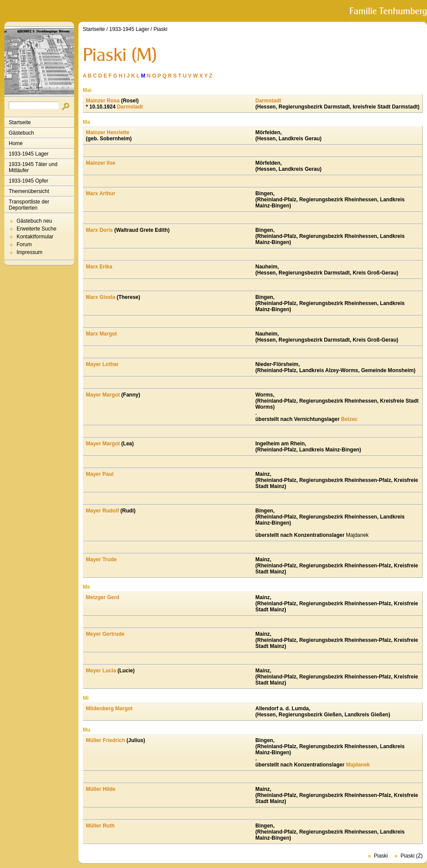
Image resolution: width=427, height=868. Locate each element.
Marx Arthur (101, 193)
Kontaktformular (35, 237)
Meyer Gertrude (105, 634)
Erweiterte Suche (36, 229)
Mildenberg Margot (109, 709)
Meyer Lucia (101, 671)
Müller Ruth (100, 826)
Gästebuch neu (34, 221)
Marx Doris (99, 230)
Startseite (20, 122)
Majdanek (358, 765)
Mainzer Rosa (103, 101)
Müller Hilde (101, 789)
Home (16, 143)
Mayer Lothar (102, 364)
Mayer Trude (101, 559)
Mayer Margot (103, 395)
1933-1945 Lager (29, 154)
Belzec (349, 419)
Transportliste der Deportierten (29, 205)
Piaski (160, 29)
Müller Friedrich (105, 740)
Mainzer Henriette (108, 132)
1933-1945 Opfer (29, 181)
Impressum (29, 252)
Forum (24, 244)
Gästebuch (21, 133)
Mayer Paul (100, 474)
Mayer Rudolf (102, 511)
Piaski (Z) (412, 856)
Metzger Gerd (103, 597)
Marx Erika (99, 267)
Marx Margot (101, 334)
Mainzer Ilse (101, 163)
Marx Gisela (100, 297)
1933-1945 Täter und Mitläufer (33, 167)
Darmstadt (130, 107)
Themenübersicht (29, 191)
